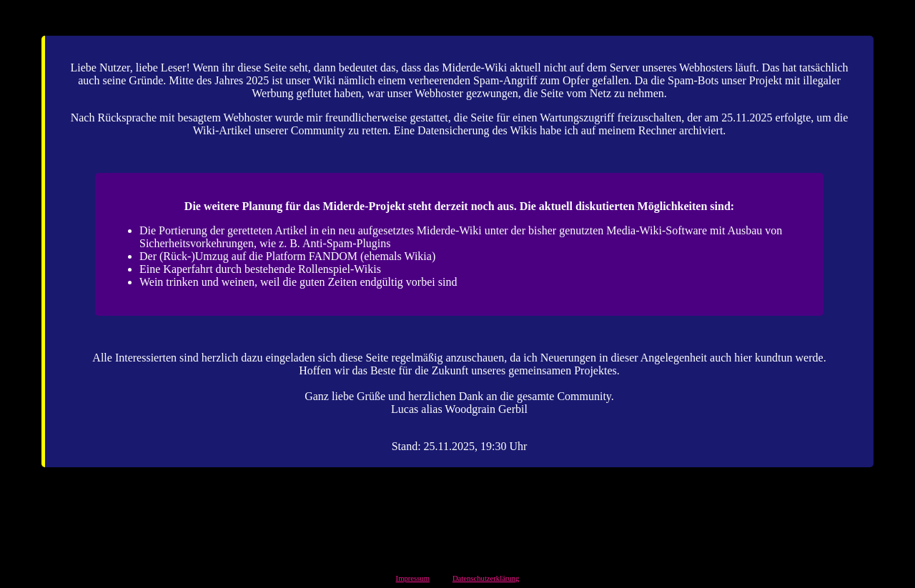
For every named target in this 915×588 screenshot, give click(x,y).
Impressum (413, 578)
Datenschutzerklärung (486, 578)
